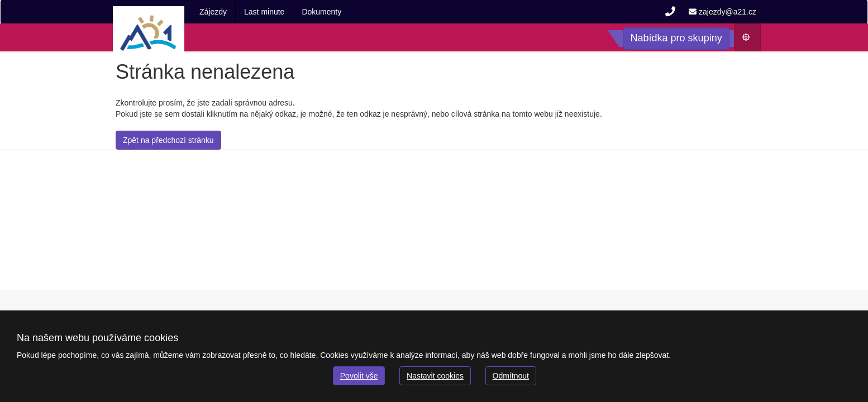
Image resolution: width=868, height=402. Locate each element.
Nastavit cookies (435, 376)
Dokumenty (321, 12)
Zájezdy (213, 12)
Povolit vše (359, 376)
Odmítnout (511, 376)
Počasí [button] (751, 40)
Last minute (264, 12)
